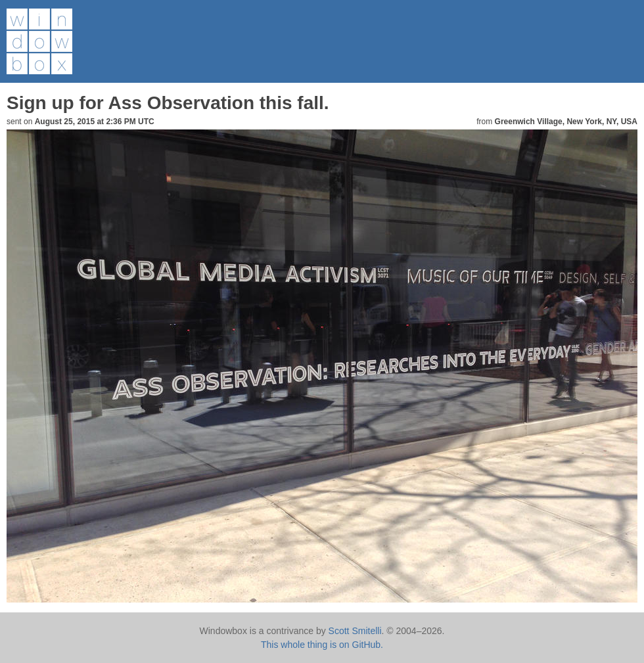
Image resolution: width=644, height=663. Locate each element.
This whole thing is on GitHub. (322, 645)
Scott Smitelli (355, 631)
